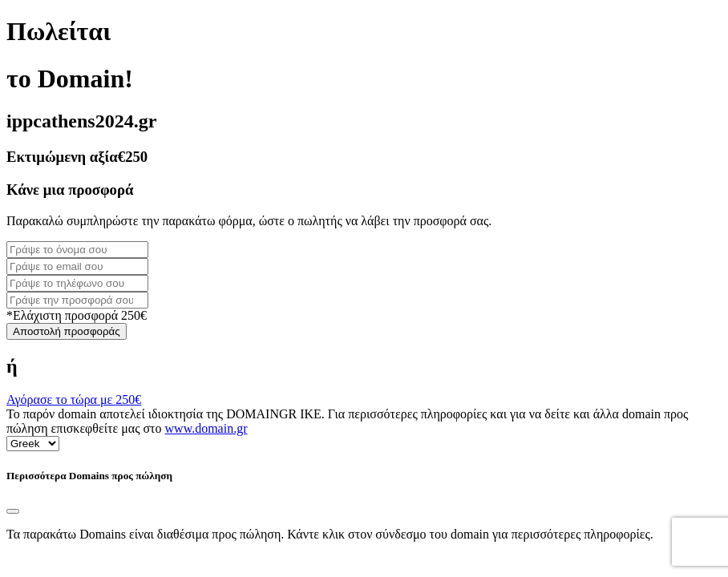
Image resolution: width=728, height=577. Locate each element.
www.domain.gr (206, 428)
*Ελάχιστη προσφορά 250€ (77, 315)
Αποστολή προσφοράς (67, 331)
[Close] (13, 511)
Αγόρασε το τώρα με (74, 399)
